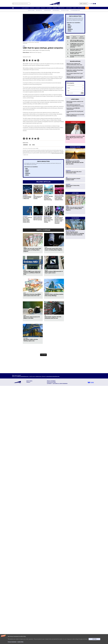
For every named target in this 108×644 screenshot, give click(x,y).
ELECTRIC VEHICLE (47, 216)
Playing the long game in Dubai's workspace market (73, 179)
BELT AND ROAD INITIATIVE (71, 231)
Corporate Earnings (47, 10)
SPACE (34, 145)
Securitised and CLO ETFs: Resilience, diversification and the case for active (75, 163)
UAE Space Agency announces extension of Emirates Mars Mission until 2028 (75, 77)
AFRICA (27, 175)
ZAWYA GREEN (69, 8)
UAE (30, 145)
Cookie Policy (20, 642)
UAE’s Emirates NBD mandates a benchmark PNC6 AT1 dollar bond (77, 41)
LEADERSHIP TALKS (75, 122)
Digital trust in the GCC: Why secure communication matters (74, 172)
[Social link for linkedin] (93, 4)
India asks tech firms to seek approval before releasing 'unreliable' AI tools (59, 198)
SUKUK (25, 247)
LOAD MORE (43, 355)
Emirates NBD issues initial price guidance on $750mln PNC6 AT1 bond (32, 273)
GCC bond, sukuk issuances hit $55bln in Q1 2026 (32, 317)
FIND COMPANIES (81, 8)
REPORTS (55, 8)
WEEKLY (27, 170)
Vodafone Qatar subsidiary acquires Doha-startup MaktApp (54, 295)
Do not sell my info (51, 382)
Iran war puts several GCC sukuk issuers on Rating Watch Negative (53, 249)
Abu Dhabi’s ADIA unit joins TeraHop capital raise (31, 340)
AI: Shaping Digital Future (75, 10)
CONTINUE (94, 639)
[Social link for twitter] (90, 4)
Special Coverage (31, 10)
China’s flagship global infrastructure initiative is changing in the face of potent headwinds (75, 233)
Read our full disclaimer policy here (57, 153)
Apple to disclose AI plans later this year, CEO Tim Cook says (38, 219)
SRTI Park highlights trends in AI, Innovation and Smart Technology (48, 198)
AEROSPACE (25, 145)
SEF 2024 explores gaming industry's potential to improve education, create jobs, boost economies (59, 220)
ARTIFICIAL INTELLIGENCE (59, 195)
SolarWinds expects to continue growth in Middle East (27, 197)
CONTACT (28, 382)
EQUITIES (46, 270)
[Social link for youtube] (95, 4)
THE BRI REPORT (75, 218)
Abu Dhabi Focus (39, 10)
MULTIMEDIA (49, 8)
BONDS (25, 270)
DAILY (27, 169)
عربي (87, 8)
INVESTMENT (26, 338)
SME (34, 195)
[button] (54, 639)
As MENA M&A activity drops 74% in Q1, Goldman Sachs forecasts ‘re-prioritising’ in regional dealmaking (77, 45)
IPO (45, 316)
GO (82, 93)
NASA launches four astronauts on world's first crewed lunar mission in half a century (75, 67)
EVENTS (75, 8)
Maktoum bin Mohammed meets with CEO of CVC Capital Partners (75, 115)
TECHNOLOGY (25, 195)
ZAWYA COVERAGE (43, 230)
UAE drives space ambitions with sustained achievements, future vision (74, 64)
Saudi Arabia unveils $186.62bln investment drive (73, 109)
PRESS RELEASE (61, 8)
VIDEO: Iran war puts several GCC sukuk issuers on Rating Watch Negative (32, 250)
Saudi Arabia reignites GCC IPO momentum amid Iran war (53, 317)
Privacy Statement (12, 642)
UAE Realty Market (56, 10)
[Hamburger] (13, 8)
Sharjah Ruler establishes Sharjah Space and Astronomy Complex (75, 71)
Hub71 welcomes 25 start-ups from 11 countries (38, 197)
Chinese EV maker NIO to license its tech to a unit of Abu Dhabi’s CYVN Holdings (48, 220)
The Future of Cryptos (65, 10)
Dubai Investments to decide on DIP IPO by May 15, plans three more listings (75, 138)
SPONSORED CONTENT (75, 147)
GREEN (27, 172)
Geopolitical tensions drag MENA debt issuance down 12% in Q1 (32, 295)
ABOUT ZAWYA (29, 381)
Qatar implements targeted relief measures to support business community (75, 105)
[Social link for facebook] (92, 4)
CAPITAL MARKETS (25, 8)
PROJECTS (43, 8)
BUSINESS (32, 8)
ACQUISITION (47, 293)
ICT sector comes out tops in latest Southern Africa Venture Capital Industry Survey (27, 220)
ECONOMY (38, 8)
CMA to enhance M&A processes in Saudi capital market (54, 272)
